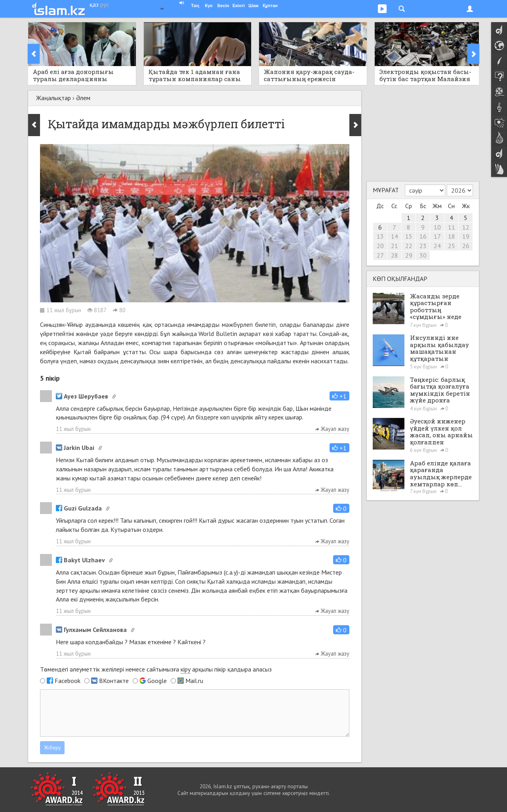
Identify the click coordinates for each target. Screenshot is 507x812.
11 (452, 227)
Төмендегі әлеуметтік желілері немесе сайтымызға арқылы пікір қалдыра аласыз (156, 669)
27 (380, 255)
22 (409, 246)
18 (452, 236)
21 (395, 246)
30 (423, 255)
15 (409, 236)
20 (380, 246)
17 (437, 236)
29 (409, 255)
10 (437, 227)
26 (466, 246)
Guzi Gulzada (79, 508)
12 (466, 227)
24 (437, 246)
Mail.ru (194, 681)
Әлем (83, 98)
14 (395, 236)
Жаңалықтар (53, 98)
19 (466, 236)
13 (380, 236)
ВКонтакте (114, 681)
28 (395, 255)
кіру (186, 669)
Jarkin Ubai (75, 448)
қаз (94, 4)
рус (105, 4)
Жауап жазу (332, 429)
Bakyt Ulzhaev (80, 560)
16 (423, 236)
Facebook (68, 681)
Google (157, 681)
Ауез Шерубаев (82, 396)
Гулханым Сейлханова (91, 630)
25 (452, 246)
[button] (339, 396)
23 (423, 246)
